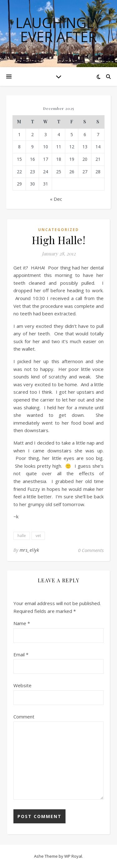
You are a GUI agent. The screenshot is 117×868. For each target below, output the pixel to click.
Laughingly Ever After (58, 30)
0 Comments (91, 550)
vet (38, 536)
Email (21, 654)
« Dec (56, 199)
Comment (24, 717)
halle (22, 536)
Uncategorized (58, 230)
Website (22, 685)
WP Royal (73, 856)
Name (22, 623)
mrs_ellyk (29, 550)
